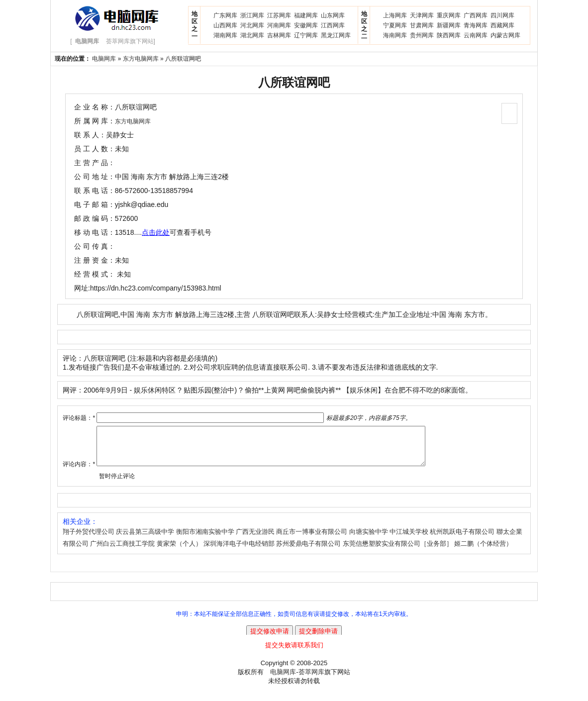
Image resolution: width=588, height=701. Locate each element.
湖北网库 (252, 35)
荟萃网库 (311, 679)
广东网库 (225, 15)
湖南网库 (225, 35)
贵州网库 (422, 35)
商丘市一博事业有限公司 (312, 539)
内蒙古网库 (505, 35)
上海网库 (395, 15)
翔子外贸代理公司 (89, 539)
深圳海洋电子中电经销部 (239, 551)
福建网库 (306, 15)
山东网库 (333, 15)
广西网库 (476, 15)
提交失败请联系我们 (294, 652)
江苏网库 (279, 15)
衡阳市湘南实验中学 (205, 539)
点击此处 (156, 232)
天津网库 (422, 15)
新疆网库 (449, 25)
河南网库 (279, 25)
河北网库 (252, 25)
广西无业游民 (255, 539)
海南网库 (395, 35)
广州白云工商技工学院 (122, 551)
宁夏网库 (395, 25)
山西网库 (225, 25)
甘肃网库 (422, 25)
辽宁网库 (306, 35)
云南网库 (476, 35)
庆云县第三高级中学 (145, 539)
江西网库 (333, 25)
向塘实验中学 (369, 539)
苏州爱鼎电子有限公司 (308, 551)
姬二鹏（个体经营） (483, 551)
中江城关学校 (409, 539)
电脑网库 (104, 59)
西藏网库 (502, 25)
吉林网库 (279, 35)
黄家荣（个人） (179, 551)
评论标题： (79, 418)
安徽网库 (306, 25)
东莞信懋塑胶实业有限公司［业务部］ (398, 551)
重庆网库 (449, 15)
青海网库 (476, 25)
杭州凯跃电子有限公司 (462, 539)
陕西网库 (449, 35)
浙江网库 (252, 15)
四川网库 (502, 15)
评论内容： (79, 472)
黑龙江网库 (336, 35)
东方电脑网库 (141, 59)
